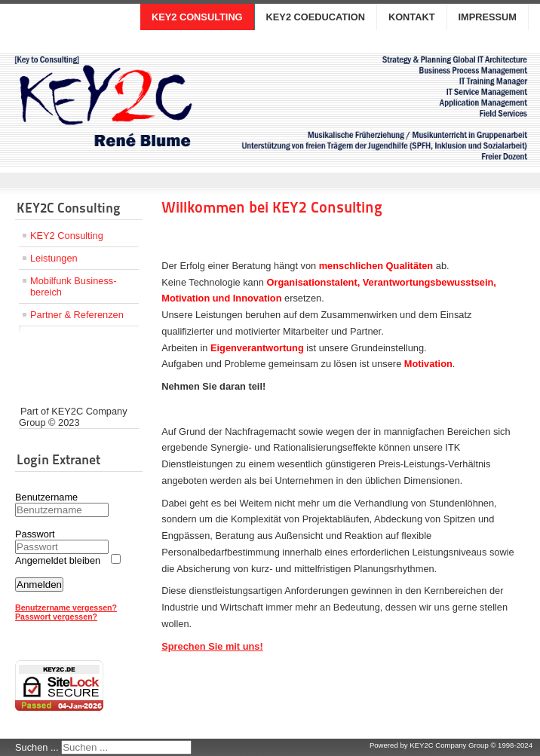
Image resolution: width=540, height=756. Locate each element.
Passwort (35, 534)
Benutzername (46, 497)
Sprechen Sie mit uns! (212, 646)
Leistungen (54, 258)
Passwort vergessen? (56, 617)
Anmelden (39, 585)
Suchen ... (37, 747)
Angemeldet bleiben (58, 560)
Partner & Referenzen (77, 315)
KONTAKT (412, 17)
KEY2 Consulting (67, 236)
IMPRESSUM (488, 17)
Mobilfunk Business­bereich (74, 286)
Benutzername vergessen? (66, 608)
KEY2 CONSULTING (197, 17)
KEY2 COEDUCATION (316, 17)
